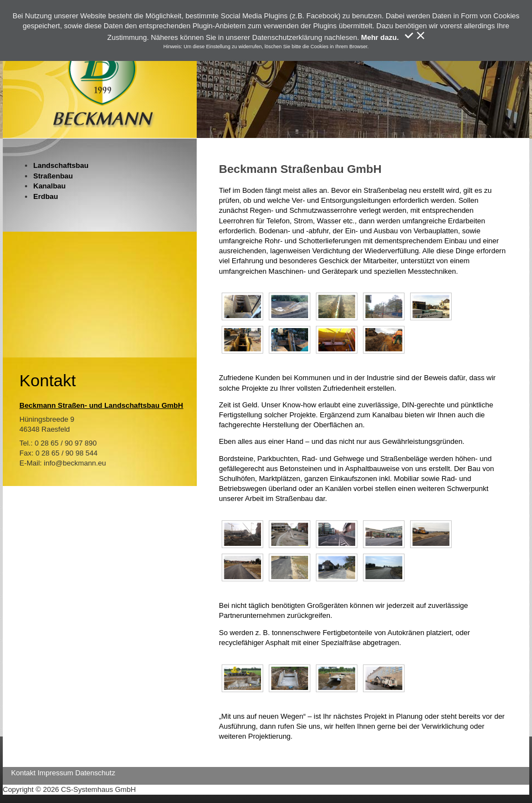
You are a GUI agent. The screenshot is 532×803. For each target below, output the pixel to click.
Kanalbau (50, 186)
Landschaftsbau (61, 165)
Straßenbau (53, 176)
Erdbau (46, 196)
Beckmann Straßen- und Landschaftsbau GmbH (101, 405)
